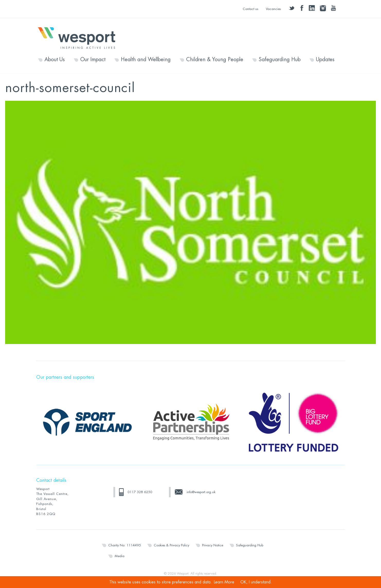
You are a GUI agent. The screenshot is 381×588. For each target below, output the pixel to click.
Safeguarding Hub (280, 60)
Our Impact (93, 60)
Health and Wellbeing (146, 60)
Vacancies (273, 9)
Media (120, 556)
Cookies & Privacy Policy (171, 545)
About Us (55, 60)
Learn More (224, 582)
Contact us (250, 9)
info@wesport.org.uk (201, 492)
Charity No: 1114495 (125, 545)
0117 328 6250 (140, 492)
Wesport (79, 38)
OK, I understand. (256, 582)
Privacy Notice (213, 545)
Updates (325, 60)
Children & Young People (215, 60)
